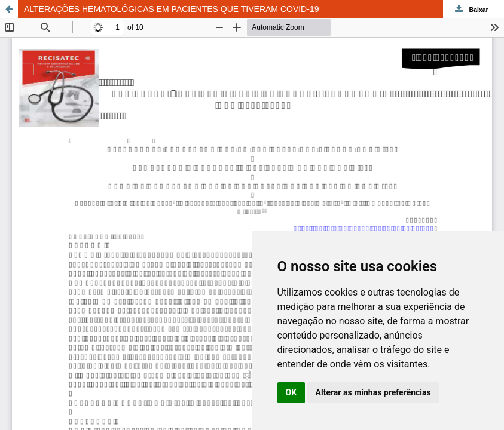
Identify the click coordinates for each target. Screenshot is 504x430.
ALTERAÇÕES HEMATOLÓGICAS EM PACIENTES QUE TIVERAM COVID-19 (171, 9)
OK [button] (291, 392)
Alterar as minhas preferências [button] (373, 392)
